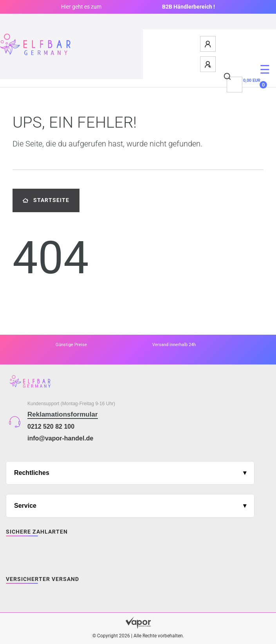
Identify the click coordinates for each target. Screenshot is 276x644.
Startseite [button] (46, 200)
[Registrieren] (208, 64)
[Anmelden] (208, 44)
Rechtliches (32, 473)
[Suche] (228, 77)
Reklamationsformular (63, 414)
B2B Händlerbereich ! (189, 7)
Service (25, 506)
